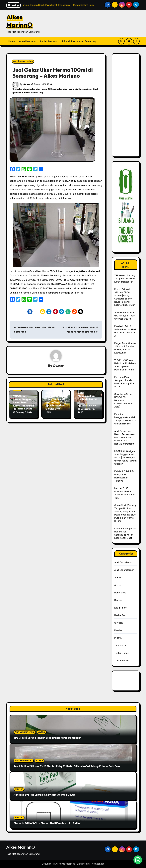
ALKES (118, 578)
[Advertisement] (126, 107)
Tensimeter (120, 646)
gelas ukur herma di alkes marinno (74, 89)
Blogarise (82, 864)
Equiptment (121, 608)
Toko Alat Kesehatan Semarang (79, 41)
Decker (118, 600)
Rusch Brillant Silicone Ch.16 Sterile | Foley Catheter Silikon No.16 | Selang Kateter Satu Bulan (67, 766)
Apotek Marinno (49, 41)
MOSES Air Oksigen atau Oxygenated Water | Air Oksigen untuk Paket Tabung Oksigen (126, 458)
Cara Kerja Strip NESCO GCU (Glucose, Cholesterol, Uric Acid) (123, 400)
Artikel (118, 585)
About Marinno (27, 41)
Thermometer (122, 661)
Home (12, 41)
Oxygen (119, 623)
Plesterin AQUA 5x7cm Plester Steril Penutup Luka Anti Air (48, 823)
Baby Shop (120, 593)
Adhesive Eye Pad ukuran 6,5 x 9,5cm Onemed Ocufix (125, 316)
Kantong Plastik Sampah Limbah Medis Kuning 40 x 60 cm (55, 397)
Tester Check (121, 653)
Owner (27, 84)
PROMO (118, 638)
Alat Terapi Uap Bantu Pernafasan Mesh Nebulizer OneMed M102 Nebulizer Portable (124, 437)
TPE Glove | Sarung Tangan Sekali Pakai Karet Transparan (23, 401)
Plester (118, 630)
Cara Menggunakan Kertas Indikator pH (87, 397)
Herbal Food (121, 615)
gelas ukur (22, 89)
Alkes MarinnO (19, 21)
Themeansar (97, 864)
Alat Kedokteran (123, 562)
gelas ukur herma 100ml (42, 89)
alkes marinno (23, 409)
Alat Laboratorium (23, 61)
